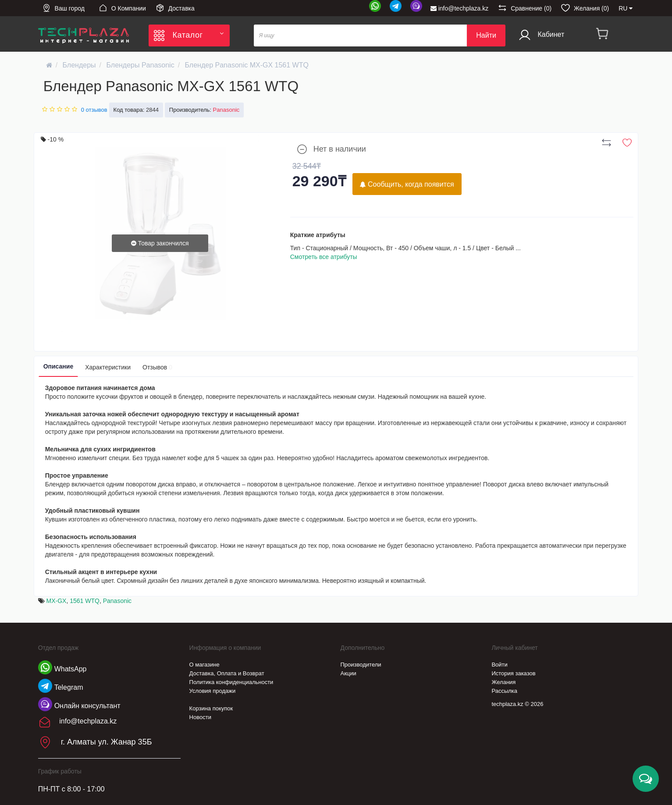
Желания (503, 682)
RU (626, 8)
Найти (486, 35)
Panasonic (117, 601)
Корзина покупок (211, 708)
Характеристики (108, 367)
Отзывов (157, 367)
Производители (361, 665)
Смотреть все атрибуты (324, 257)
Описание (59, 366)
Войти (499, 665)
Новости (200, 717)
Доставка (175, 8)
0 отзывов (94, 110)
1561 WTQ (85, 601)
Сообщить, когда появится (407, 184)
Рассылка (504, 691)
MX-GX (57, 601)
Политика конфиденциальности (231, 682)
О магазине (204, 665)
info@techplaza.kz (460, 8)
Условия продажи (213, 691)
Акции (348, 673)
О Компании (122, 8)
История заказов (513, 673)
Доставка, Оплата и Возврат (227, 673)
